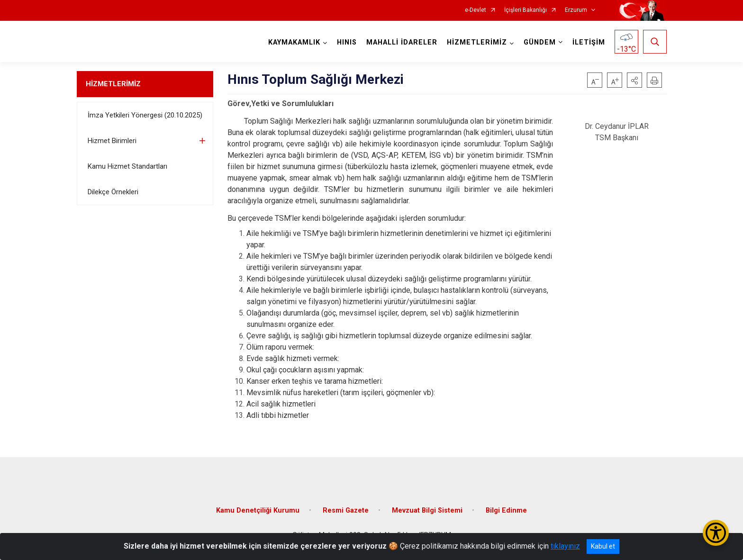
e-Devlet (476, 10)
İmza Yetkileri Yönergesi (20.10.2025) (145, 115)
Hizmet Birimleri (112, 141)
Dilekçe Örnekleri (113, 192)
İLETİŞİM (589, 42)
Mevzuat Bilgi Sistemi (427, 510)
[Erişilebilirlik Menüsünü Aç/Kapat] (716, 533)
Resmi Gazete (346, 510)
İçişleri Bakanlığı (526, 10)
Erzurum (576, 10)
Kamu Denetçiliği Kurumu (258, 510)
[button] (634, 80)
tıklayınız (565, 546)
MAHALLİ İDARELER (402, 42)
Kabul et (603, 546)
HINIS (347, 42)
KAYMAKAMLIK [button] (294, 42)
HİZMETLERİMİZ (113, 84)
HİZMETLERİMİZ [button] (477, 42)
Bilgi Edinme (506, 510)
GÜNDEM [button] (540, 42)
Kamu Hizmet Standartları (127, 166)
